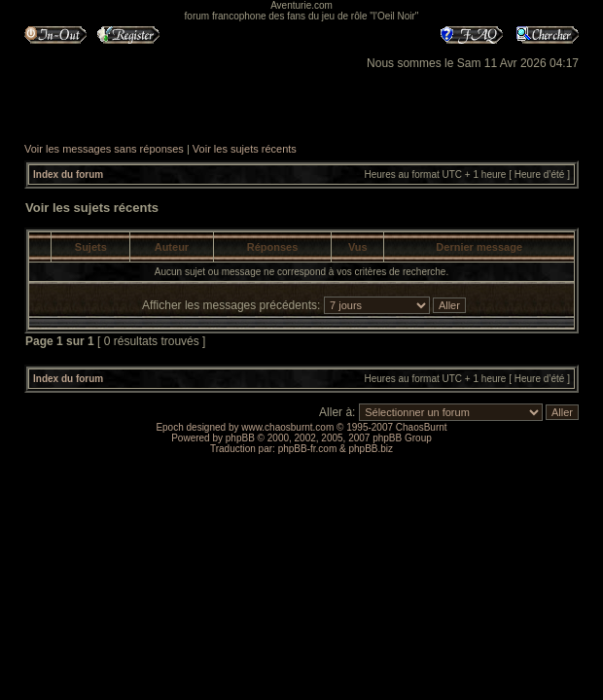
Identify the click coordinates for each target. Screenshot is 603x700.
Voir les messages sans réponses (104, 149)
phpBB (240, 438)
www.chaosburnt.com (287, 427)
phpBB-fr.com (308, 449)
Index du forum (68, 175)
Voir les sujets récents (245, 149)
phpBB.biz (371, 449)
